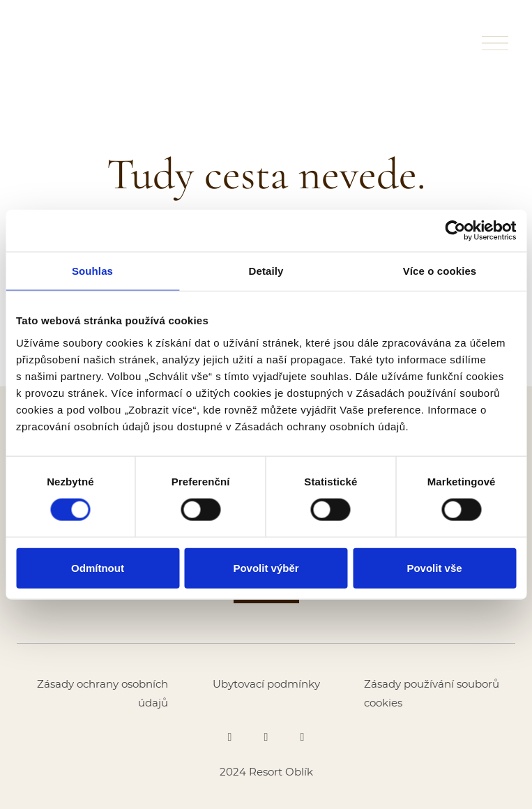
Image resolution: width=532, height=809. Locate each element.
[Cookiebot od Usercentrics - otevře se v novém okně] (455, 231)
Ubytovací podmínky (266, 684)
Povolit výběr (266, 567)
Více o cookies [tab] (440, 271)
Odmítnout (98, 567)
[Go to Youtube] (303, 737)
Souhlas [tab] (92, 271)
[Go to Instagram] (266, 737)
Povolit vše (434, 567)
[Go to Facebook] (230, 737)
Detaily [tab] (266, 271)
